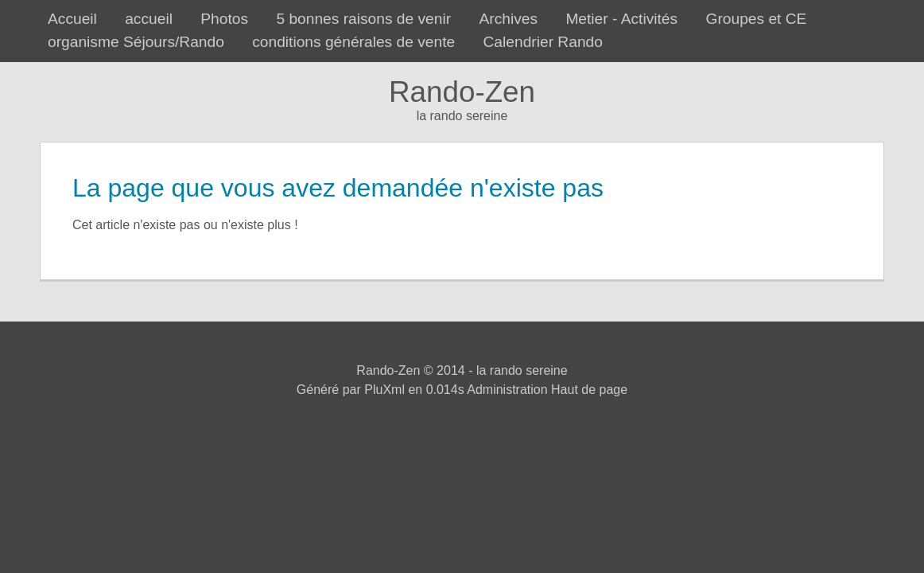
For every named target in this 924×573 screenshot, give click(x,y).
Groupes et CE (756, 19)
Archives (508, 19)
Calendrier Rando (543, 42)
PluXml (384, 390)
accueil (149, 19)
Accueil (72, 19)
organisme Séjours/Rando (136, 42)
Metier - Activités (621, 19)
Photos (224, 19)
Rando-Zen (462, 92)
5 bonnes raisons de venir (363, 19)
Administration (507, 390)
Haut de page (589, 390)
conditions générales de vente (353, 42)
